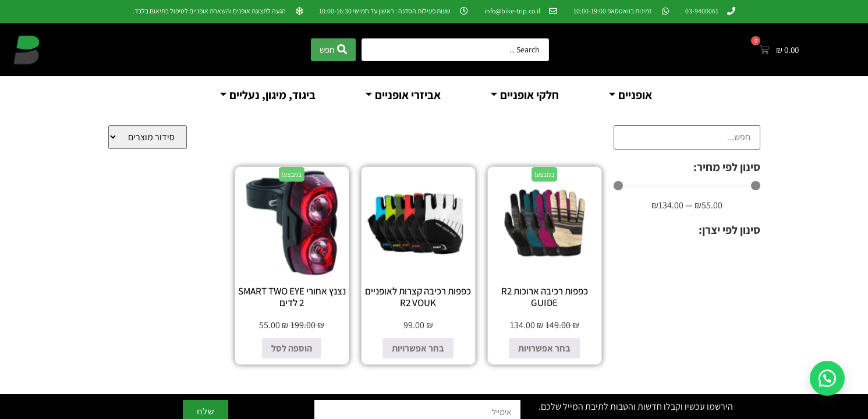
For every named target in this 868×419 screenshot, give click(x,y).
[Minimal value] (687, 186)
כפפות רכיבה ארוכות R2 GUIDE (545, 297)
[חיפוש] (687, 137)
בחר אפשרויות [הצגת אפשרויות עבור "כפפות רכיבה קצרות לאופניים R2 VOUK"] (418, 348)
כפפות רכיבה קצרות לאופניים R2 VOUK (418, 297)
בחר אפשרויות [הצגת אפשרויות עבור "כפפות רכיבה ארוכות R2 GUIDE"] (544, 348)
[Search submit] (333, 50)
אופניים (630, 95)
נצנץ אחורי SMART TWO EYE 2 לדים (292, 297)
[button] (827, 378)
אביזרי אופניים (403, 95)
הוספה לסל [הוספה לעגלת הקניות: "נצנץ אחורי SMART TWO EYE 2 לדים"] (292, 348)
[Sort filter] (148, 137)
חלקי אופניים (525, 95)
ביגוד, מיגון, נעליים (268, 95)
